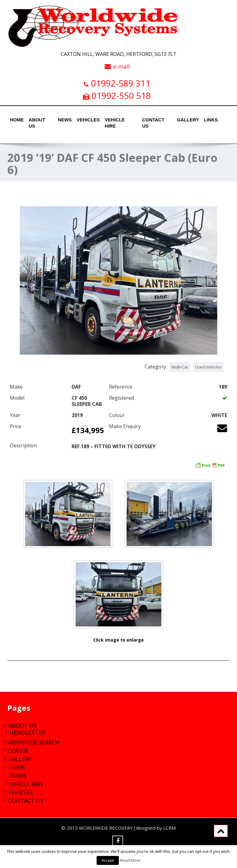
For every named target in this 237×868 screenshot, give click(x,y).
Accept (108, 860)
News (64, 120)
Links (210, 120)
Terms (17, 776)
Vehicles (87, 120)
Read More (130, 860)
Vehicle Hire (115, 121)
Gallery (187, 120)
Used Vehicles (208, 367)
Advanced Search (34, 742)
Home (16, 120)
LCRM (169, 828)
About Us (37, 121)
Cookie (18, 751)
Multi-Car (180, 367)
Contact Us (153, 121)
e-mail (121, 66)
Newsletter (27, 732)
